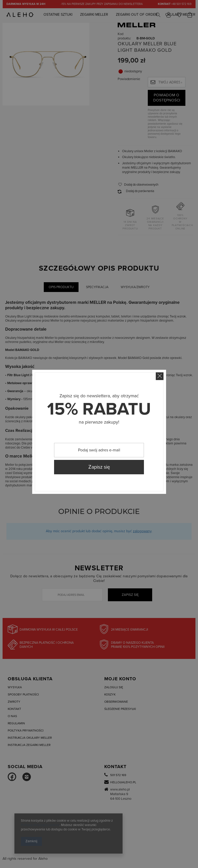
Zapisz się (99, 467)
